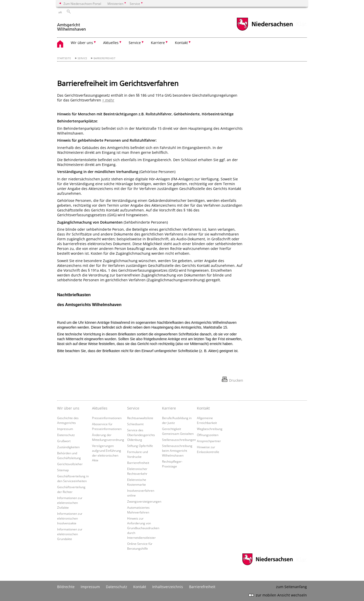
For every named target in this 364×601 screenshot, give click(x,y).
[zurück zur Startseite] (72, 25)
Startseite (64, 58)
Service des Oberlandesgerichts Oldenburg (141, 435)
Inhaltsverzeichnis (168, 587)
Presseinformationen (107, 418)
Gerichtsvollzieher (70, 464)
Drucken (236, 380)
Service (82, 58)
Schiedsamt (135, 424)
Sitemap (63, 470)
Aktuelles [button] (111, 43)
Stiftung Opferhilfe (140, 446)
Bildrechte (66, 587)
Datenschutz (66, 435)
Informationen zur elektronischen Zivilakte (70, 503)
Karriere (169, 408)
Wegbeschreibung (210, 429)
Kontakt (203, 408)
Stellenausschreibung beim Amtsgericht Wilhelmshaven (177, 450)
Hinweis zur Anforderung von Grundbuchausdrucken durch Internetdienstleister (143, 528)
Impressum (65, 429)
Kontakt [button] (181, 43)
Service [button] (135, 43)
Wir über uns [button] (82, 43)
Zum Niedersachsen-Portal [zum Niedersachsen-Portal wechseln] (82, 4)
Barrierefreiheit (105, 58)
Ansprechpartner (209, 441)
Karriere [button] (158, 43)
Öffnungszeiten (208, 435)
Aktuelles (100, 408)
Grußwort (64, 441)
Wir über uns (68, 408)
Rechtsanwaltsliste (140, 418)
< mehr (108, 100)
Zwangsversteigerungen (144, 501)
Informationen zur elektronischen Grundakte (70, 534)
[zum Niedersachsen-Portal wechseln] (265, 30)
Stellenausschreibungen (179, 440)
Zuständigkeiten (68, 447)
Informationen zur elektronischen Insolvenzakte (70, 518)
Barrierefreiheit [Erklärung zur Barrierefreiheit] (202, 587)
